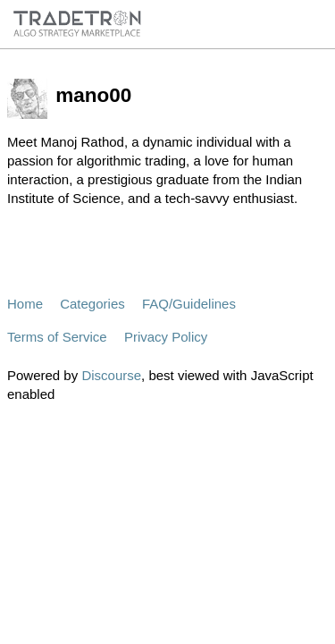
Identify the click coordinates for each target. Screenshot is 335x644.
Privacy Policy (166, 337)
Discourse (111, 375)
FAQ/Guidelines (189, 304)
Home (25, 304)
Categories (92, 304)
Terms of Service (57, 337)
